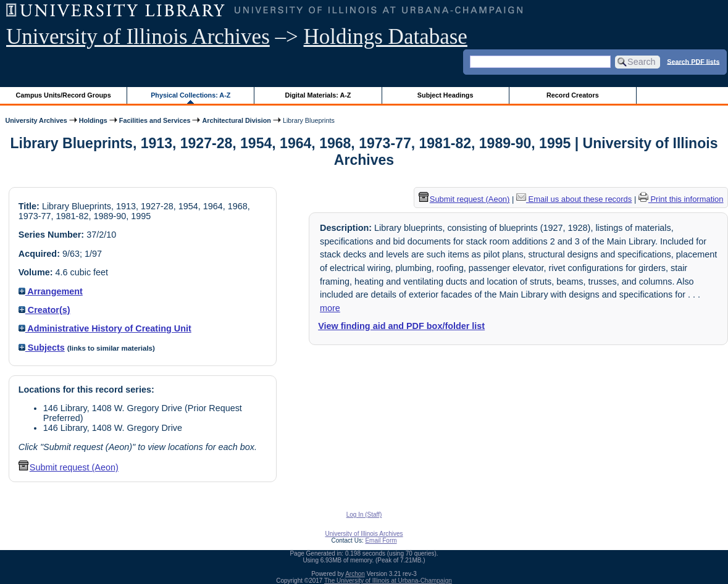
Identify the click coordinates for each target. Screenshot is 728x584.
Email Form (381, 540)
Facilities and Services (155, 120)
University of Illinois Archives (138, 37)
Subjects (42, 348)
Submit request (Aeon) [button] (69, 467)
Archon (355, 574)
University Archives (36, 120)
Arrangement (51, 291)
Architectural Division (236, 120)
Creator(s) (44, 310)
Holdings (93, 120)
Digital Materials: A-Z (318, 95)
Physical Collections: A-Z (190, 95)
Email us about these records (574, 199)
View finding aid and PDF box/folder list (401, 326)
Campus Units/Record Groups (64, 95)
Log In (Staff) (364, 515)
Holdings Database (386, 37)
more (330, 308)
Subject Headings (446, 95)
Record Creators (573, 95)
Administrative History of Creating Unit (105, 328)
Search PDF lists (693, 61)
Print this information (681, 199)
